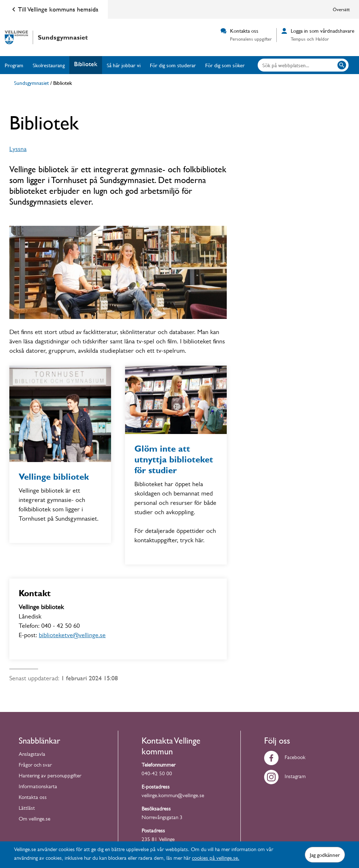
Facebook (285, 758)
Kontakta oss (33, 798)
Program (14, 65)
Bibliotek (86, 64)
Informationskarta (38, 787)
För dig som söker (225, 65)
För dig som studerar (173, 65)
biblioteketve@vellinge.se (72, 636)
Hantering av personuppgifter (50, 776)
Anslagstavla (32, 755)
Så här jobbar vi (124, 65)
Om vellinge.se (34, 820)
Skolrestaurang (49, 65)
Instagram (285, 777)
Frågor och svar (35, 766)
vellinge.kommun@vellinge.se (173, 796)
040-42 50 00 (157, 774)
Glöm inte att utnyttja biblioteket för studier (174, 460)
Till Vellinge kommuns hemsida (54, 9)
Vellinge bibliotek (54, 477)
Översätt (341, 9)
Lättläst (27, 809)
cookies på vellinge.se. (216, 859)
